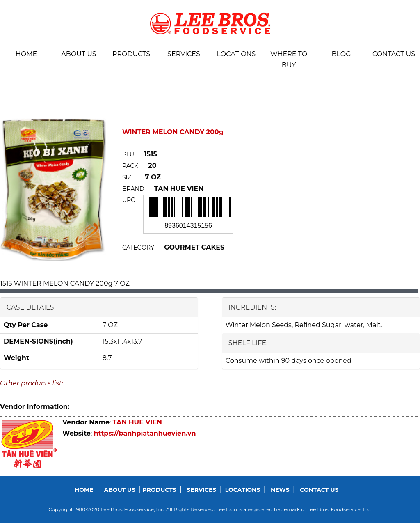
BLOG (341, 54)
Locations (236, 54)
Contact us (394, 54)
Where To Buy (289, 60)
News (280, 490)
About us (79, 54)
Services (184, 54)
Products (131, 54)
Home (26, 54)
